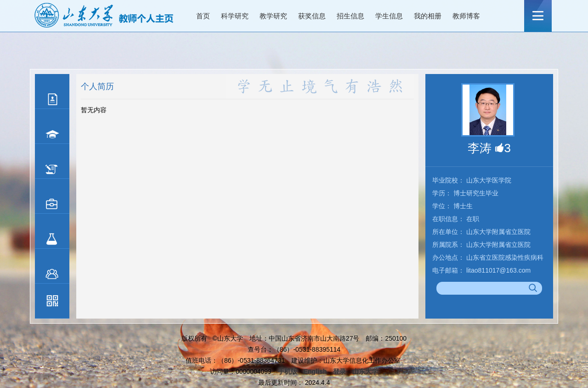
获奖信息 (312, 16)
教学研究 (273, 16)
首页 (203, 16)
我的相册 (428, 16)
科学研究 (235, 16)
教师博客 (466, 16)
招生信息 (351, 16)
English (315, 371)
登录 (339, 371)
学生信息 (389, 16)
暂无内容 (94, 110)
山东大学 (365, 371)
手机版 (288, 371)
